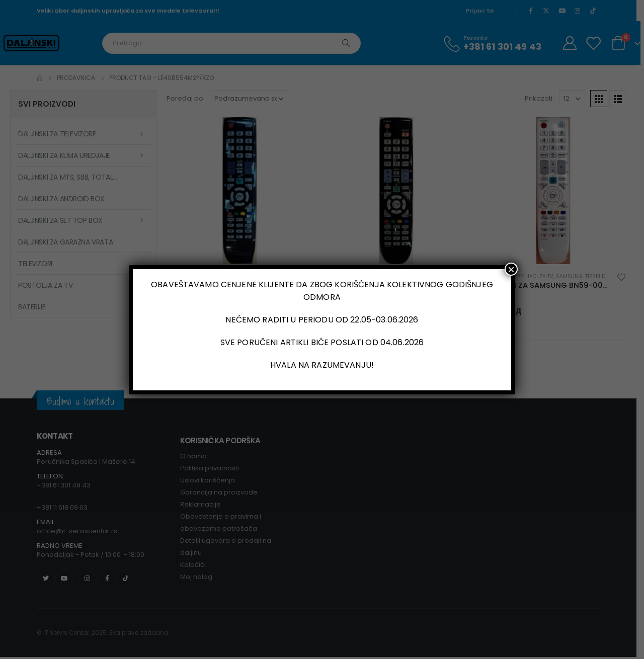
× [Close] (511, 269)
